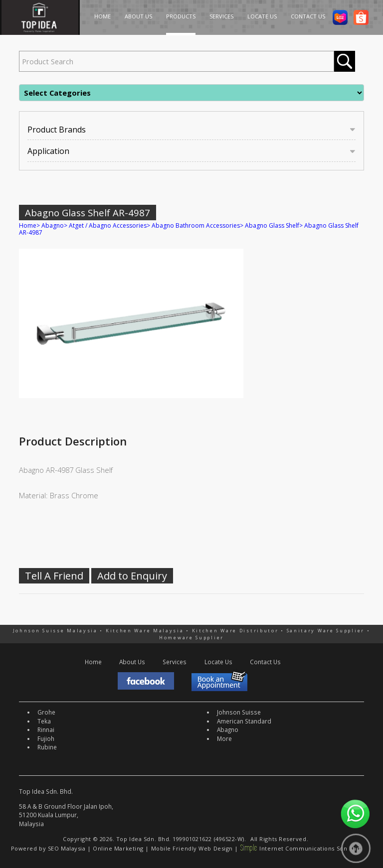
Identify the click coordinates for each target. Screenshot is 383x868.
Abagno (53, 225)
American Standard (244, 721)
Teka (44, 721)
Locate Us (218, 662)
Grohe (46, 712)
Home (28, 225)
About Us (132, 662)
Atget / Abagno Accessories (108, 225)
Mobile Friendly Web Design (192, 848)
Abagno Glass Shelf (272, 225)
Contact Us (265, 662)
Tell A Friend (54, 576)
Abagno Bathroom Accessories (196, 225)
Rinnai (46, 729)
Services (175, 662)
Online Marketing (118, 848)
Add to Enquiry (132, 576)
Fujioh (46, 738)
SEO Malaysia (67, 848)
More (224, 738)
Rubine (47, 747)
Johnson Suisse (239, 712)
